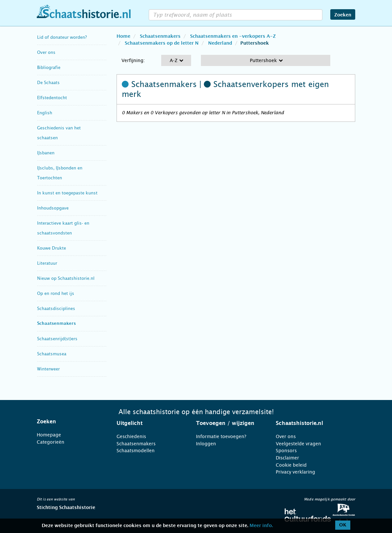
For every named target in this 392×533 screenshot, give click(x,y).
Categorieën (51, 442)
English (45, 113)
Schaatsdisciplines (56, 309)
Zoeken (343, 15)
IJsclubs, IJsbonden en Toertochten (60, 173)
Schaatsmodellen (136, 451)
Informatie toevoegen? (221, 436)
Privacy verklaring (295, 472)
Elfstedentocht (52, 98)
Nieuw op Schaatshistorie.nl (66, 278)
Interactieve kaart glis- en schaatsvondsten (63, 228)
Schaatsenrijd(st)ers (57, 339)
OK (343, 525)
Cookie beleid (291, 465)
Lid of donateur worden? (62, 37)
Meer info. (261, 526)
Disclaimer (287, 458)
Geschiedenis (131, 436)
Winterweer (48, 369)
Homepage (49, 435)
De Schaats (48, 83)
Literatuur (47, 263)
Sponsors (286, 451)
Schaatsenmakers (56, 324)
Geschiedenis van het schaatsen (59, 133)
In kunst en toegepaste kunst (67, 193)
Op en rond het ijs (56, 293)
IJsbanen (46, 153)
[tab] (68, 422)
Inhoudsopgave (53, 208)
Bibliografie (49, 67)
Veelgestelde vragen (298, 444)
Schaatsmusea (52, 354)
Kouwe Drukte (52, 248)
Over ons (46, 52)
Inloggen (206, 444)
